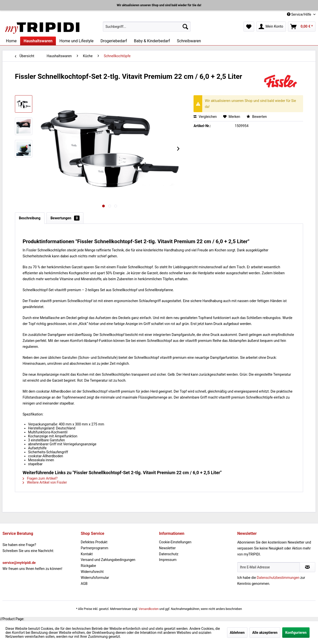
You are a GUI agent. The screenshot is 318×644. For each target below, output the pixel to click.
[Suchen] (185, 27)
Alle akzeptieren (265, 633)
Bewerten (257, 117)
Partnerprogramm (95, 548)
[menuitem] (147, 27)
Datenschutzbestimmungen (278, 578)
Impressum (168, 560)
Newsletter (167, 548)
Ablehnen (237, 633)
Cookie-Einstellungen (175, 542)
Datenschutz (169, 554)
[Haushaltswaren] (38, 41)
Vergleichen (205, 117)
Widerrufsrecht (92, 572)
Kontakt (87, 554)
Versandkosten (149, 609)
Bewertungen (65, 218)
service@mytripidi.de (19, 563)
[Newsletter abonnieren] (307, 567)
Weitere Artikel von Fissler (45, 482)
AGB (84, 584)
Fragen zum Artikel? (40, 478)
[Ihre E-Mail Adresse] (269, 567)
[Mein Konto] (271, 27)
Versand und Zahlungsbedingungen (108, 560)
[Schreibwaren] (189, 41)
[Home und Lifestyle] (76, 41)
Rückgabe (88, 566)
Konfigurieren (296, 633)
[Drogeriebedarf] (114, 41)
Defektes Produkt (94, 542)
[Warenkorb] (302, 27)
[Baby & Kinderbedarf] (152, 41)
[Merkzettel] (249, 27)
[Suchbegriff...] (147, 27)
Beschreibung (30, 218)
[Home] (11, 41)
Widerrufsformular (95, 578)
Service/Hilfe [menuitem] (299, 14)
